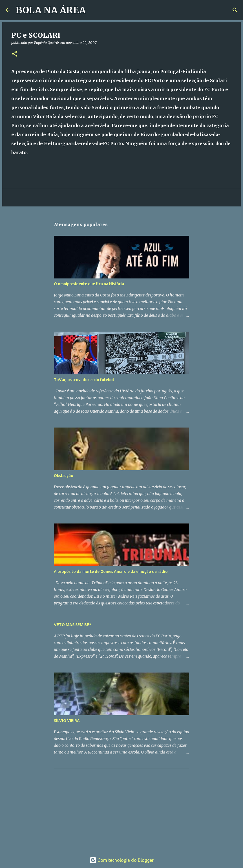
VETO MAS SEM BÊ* (72, 625)
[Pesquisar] (94, 10)
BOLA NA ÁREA (51, 10)
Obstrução (64, 476)
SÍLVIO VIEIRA (67, 721)
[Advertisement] (96, 808)
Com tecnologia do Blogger (122, 860)
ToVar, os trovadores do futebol (84, 380)
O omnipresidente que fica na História (89, 284)
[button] (15, 54)
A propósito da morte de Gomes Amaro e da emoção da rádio (111, 572)
